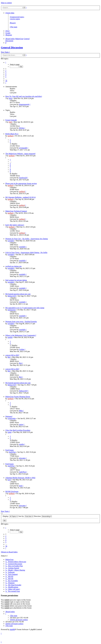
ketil (9, 480)
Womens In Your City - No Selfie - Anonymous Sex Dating (27, 239)
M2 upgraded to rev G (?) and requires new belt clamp (25, 308)
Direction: (43, 516)
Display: (10, 516)
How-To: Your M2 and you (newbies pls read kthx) (24, 96)
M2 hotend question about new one (18, 294)
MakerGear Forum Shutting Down (18, 397)
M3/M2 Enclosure (12, 491)
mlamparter (12, 310)
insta (10, 98)
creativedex (12, 418)
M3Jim (22, 128)
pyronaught (23, 148)
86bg (21, 411)
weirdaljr (11, 241)
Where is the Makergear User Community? (21, 335)
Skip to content (6, 3)
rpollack (11, 136)
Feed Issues (9, 450)
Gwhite (22, 349)
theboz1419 (12, 296)
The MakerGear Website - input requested (20, 154)
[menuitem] (17, 17)
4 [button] (6, 75)
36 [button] (6, 81)
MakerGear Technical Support (16, 211)
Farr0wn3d (23, 178)
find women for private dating (16, 280)
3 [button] (6, 73)
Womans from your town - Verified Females (21, 322)
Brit (9, 357)
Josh (10, 122)
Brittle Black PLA (12, 134)
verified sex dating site (13, 266)
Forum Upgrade (11, 120)
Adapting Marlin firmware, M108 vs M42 (20, 478)
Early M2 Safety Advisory (15, 225)
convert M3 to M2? (12, 355)
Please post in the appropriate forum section (21, 183)
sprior (21, 424)
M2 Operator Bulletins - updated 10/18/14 (20, 197)
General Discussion (12, 47)
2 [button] (6, 71)
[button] (6, 62)
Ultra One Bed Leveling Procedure (18, 430)
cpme (10, 432)
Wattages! (9, 416)
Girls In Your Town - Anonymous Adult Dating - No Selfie (26, 253)
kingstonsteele (24, 104)
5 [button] (6, 77)
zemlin (10, 337)
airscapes (22, 458)
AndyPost (12, 452)
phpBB (12, 629)
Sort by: (26, 516)
